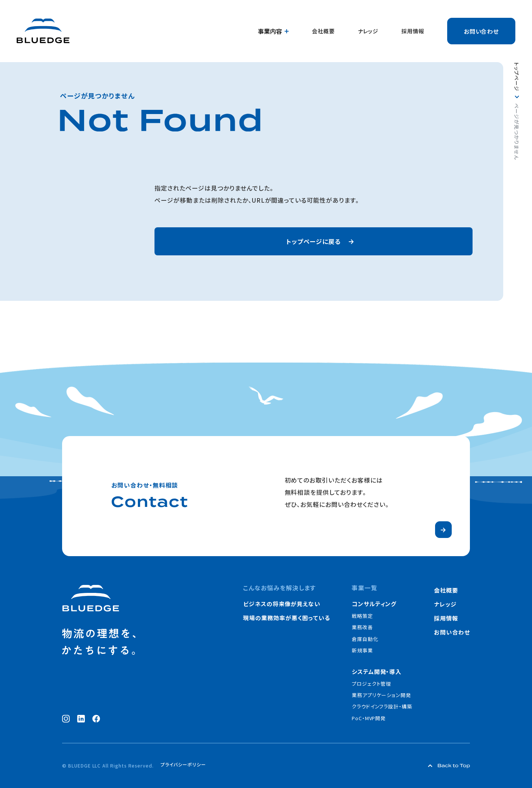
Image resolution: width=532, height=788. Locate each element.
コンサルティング (374, 604)
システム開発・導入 (377, 672)
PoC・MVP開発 (369, 718)
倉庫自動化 (365, 639)
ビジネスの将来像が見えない (282, 604)
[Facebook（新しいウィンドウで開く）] (96, 719)
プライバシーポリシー (183, 765)
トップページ (517, 77)
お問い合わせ (481, 31)
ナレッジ (368, 31)
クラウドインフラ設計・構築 (382, 706)
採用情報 (413, 31)
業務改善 (362, 627)
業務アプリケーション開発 (382, 695)
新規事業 (362, 650)
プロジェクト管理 (372, 684)
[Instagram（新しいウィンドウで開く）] (66, 719)
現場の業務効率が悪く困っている (286, 618)
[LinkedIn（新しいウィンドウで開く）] (81, 719)
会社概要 (323, 31)
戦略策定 (362, 616)
